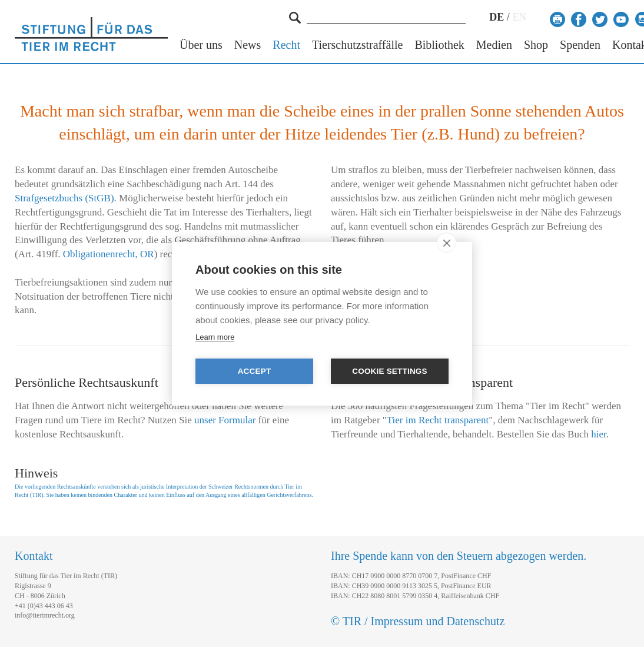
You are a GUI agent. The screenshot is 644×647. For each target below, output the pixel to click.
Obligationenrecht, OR (109, 254)
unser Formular (225, 420)
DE (497, 17)
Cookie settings (390, 371)
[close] (447, 243)
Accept (255, 371)
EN (519, 17)
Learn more (215, 337)
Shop (536, 45)
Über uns (201, 45)
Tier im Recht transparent (438, 420)
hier (599, 434)
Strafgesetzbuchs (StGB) (64, 198)
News (248, 45)
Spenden (580, 45)
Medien (494, 45)
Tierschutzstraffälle (357, 45)
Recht (286, 45)
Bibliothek (439, 45)
